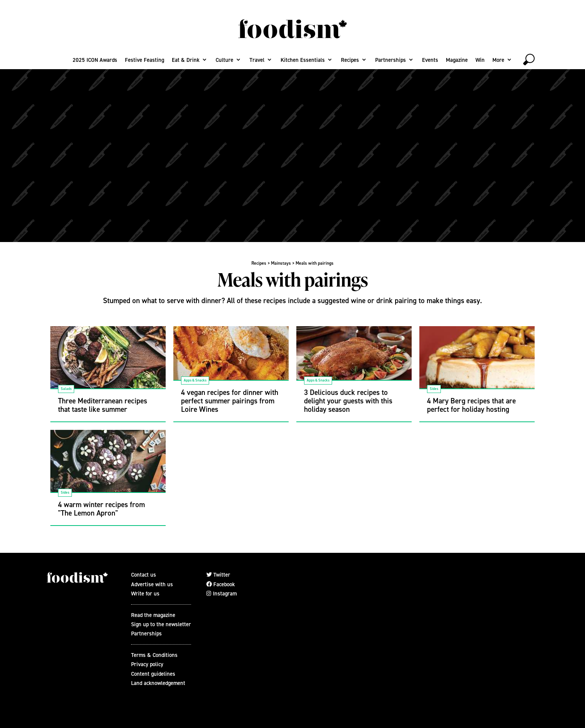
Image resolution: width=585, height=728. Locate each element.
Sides (434, 389)
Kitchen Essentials (303, 60)
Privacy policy (147, 664)
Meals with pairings (315, 263)
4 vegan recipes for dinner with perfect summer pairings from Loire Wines (230, 401)
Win (480, 60)
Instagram (222, 594)
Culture (224, 60)
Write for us (145, 594)
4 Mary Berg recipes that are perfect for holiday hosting (471, 405)
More (498, 60)
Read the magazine (153, 615)
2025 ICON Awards (95, 60)
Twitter (218, 575)
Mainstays (281, 263)
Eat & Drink (186, 60)
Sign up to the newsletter (161, 624)
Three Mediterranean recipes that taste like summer (103, 405)
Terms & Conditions (154, 655)
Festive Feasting (145, 60)
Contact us (144, 575)
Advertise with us (152, 584)
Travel (257, 60)
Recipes (350, 60)
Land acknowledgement (158, 683)
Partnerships (391, 60)
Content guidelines (153, 674)
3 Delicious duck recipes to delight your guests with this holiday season (348, 401)
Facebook (221, 584)
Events (430, 60)
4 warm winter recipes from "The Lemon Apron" (101, 509)
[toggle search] (529, 60)
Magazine (457, 60)
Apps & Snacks (195, 380)
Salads (66, 389)
